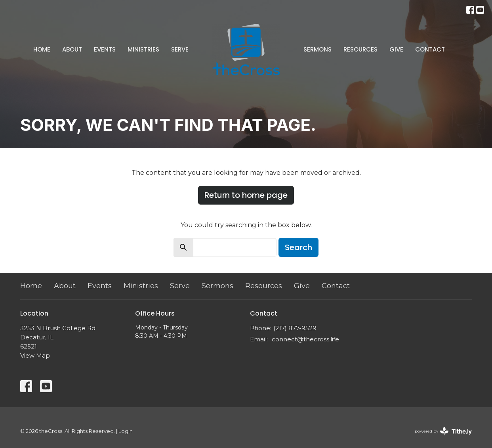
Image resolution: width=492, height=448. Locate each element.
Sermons (318, 49)
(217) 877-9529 (295, 328)
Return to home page (246, 195)
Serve (180, 49)
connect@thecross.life (305, 339)
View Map (35, 355)
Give (396, 49)
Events (105, 49)
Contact (430, 49)
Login (126, 431)
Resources (360, 49)
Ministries (143, 49)
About (72, 49)
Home (42, 49)
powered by (443, 431)
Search (298, 247)
